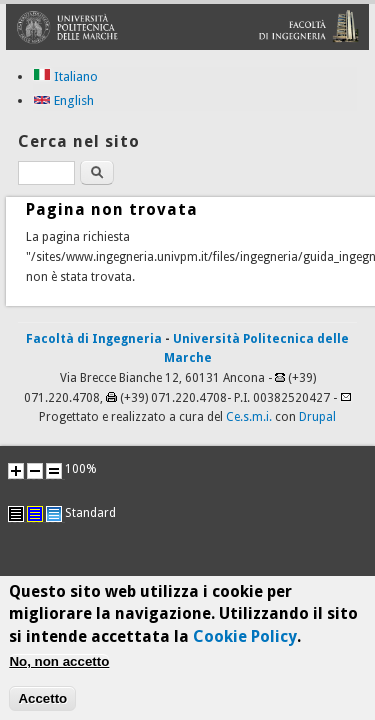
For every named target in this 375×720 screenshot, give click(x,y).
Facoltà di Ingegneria (94, 339)
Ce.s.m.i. (249, 417)
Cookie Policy (245, 642)
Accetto (42, 705)
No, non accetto (59, 668)
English (63, 100)
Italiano (65, 76)
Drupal (317, 417)
